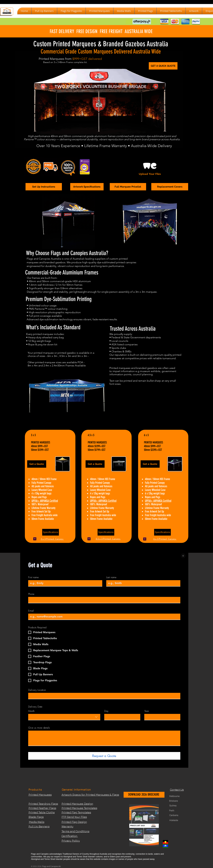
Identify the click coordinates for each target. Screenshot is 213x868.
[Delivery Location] (103, 696)
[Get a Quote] (37, 464)
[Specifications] (51, 532)
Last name (111, 577)
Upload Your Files (150, 174)
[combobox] (64, 717)
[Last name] (142, 583)
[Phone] (103, 600)
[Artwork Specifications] (87, 187)
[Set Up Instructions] (44, 187)
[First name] (64, 583)
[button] (99, 11)
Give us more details (39, 728)
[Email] (103, 617)
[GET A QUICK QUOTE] (163, 66)
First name (33, 577)
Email (31, 611)
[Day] (121, 717)
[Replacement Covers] (170, 187)
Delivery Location (37, 690)
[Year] (161, 717)
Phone (31, 594)
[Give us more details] (104, 738)
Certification (70, 836)
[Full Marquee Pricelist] (128, 187)
